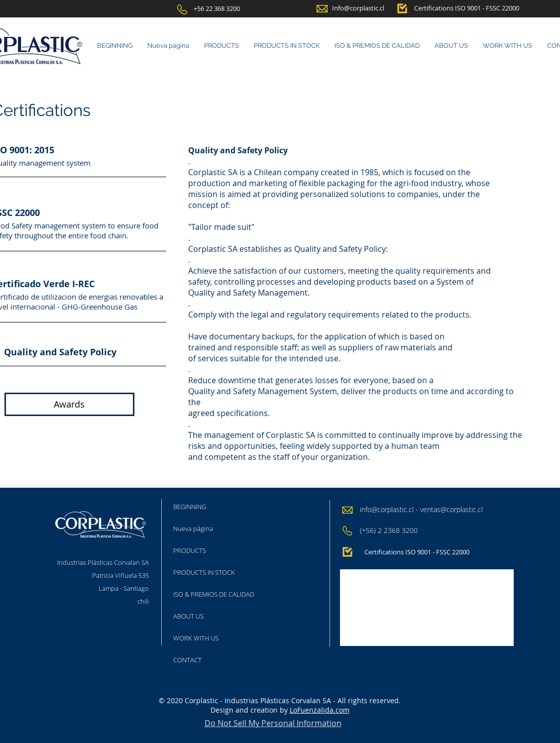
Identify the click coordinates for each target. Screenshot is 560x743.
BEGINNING (190, 507)
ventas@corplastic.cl (451, 509)
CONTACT (187, 660)
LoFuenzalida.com (320, 710)
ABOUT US (188, 616)
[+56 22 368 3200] (217, 8)
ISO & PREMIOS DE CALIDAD (214, 594)
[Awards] (69, 404)
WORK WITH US (196, 638)
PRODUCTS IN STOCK (204, 572)
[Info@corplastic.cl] (358, 8)
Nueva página (193, 529)
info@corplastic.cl (387, 509)
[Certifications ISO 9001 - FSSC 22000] (467, 8)
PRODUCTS (190, 550)
